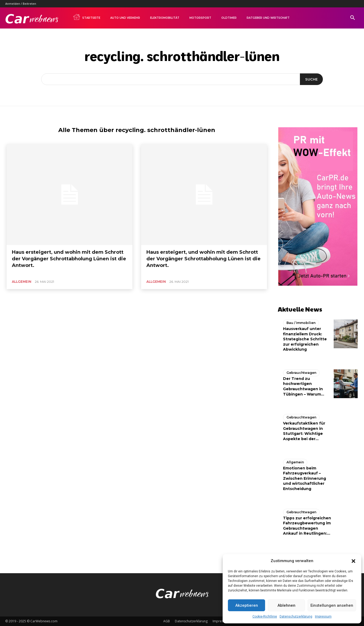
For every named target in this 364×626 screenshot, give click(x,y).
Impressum (323, 616)
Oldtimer (229, 18)
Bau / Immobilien (301, 323)
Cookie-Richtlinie (265, 616)
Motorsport (200, 18)
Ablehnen (286, 605)
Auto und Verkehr (125, 18)
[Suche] (311, 79)
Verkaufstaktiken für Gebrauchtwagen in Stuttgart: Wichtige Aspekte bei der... (304, 431)
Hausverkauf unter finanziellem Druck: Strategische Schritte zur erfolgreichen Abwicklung (305, 339)
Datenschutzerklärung (296, 616)
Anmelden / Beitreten (21, 4)
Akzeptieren (247, 605)
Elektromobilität (165, 18)
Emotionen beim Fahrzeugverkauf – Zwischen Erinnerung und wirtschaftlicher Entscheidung (305, 478)
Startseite (87, 17)
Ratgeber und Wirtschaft (268, 18)
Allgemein (22, 282)
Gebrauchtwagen (301, 373)
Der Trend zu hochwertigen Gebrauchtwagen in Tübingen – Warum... (304, 386)
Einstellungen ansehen (332, 605)
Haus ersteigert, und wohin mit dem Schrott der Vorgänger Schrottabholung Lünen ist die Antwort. (69, 259)
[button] (353, 561)
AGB (167, 621)
